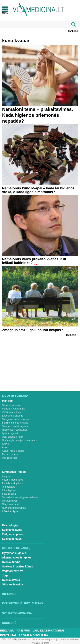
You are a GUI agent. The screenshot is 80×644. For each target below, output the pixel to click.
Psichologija (10, 525)
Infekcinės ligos (10, 511)
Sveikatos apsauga (17, 613)
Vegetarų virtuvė (13, 571)
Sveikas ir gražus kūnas (18, 566)
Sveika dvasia (11, 580)
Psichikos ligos (10, 458)
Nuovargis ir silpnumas (14, 508)
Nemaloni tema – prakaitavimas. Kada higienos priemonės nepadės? (38, 115)
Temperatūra (9, 487)
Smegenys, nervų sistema (16, 419)
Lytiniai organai (10, 433)
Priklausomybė (10, 501)
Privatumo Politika (33, 635)
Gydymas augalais (14, 553)
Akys (5, 447)
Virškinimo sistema (12, 412)
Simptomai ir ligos (14, 472)
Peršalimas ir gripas (12, 483)
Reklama (73, 31)
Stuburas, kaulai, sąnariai (15, 426)
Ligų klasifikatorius (49, 631)
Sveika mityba (11, 562)
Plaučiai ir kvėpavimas (14, 409)
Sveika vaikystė (12, 530)
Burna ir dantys (10, 454)
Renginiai (9, 594)
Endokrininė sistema (13, 416)
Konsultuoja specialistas (23, 603)
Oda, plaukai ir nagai (13, 437)
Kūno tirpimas (9, 490)
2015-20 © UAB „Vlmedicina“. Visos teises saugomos (28, 640)
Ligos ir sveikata (15, 396)
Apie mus (23, 631)
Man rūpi (8, 401)
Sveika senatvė (12, 539)
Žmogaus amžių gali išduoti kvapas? (33, 330)
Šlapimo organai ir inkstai (15, 423)
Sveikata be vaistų (16, 548)
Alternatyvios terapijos (17, 557)
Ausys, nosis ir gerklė (13, 451)
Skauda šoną (9, 494)
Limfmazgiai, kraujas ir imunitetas (19, 440)
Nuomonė (9, 623)
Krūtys (5, 444)
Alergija (6, 476)
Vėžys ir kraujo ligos (13, 480)
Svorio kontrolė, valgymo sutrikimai (20, 497)
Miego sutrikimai (11, 504)
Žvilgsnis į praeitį (13, 534)
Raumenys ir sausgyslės (15, 430)
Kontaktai (8, 635)
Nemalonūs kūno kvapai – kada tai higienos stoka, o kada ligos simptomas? (38, 190)
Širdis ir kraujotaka (12, 405)
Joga (5, 575)
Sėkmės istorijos (13, 584)
